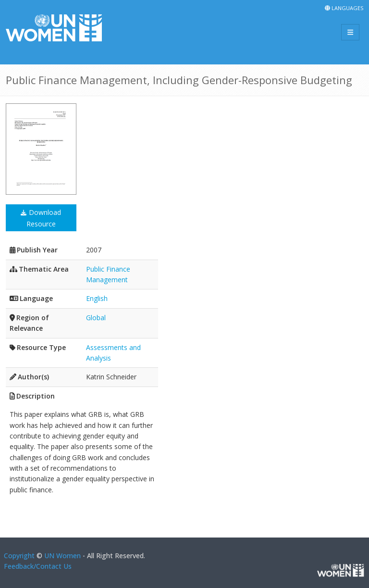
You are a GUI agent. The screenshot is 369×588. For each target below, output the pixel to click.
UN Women (62, 556)
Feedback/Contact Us (38, 566)
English (97, 298)
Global (96, 318)
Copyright (19, 556)
